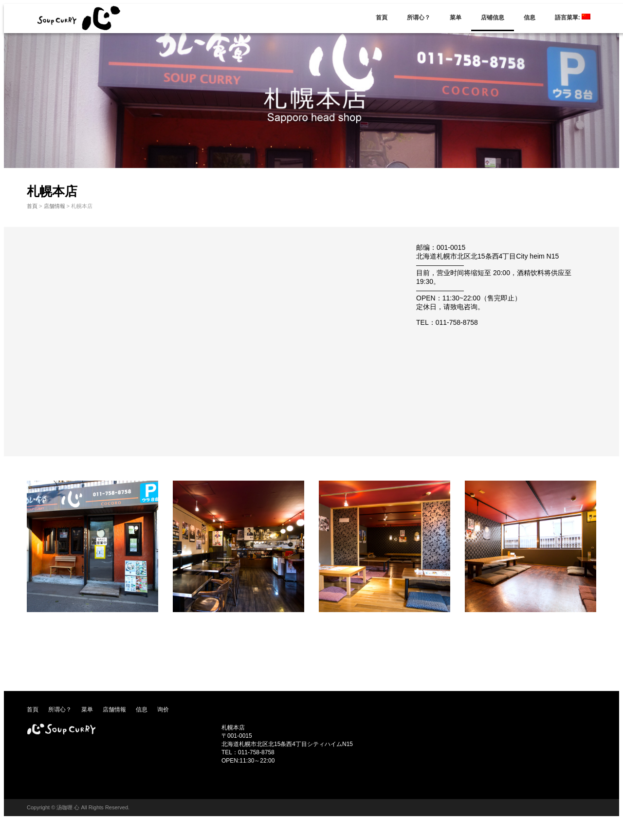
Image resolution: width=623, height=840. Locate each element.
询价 (163, 709)
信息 (530, 18)
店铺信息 (493, 18)
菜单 (456, 18)
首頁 (382, 18)
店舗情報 (55, 206)
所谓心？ (419, 18)
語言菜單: (573, 17)
